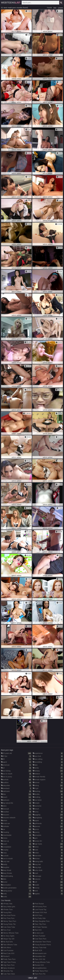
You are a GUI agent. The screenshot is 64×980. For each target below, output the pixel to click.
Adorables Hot (39, 956)
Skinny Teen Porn (9, 921)
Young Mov (6, 912)
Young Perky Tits (8, 924)
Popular (49, 8)
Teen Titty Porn (39, 924)
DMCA (31, 978)
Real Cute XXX (8, 953)
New (55, 8)
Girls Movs (6, 948)
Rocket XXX (38, 965)
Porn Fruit (6, 930)
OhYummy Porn (40, 907)
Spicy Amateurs (8, 968)
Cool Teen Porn (39, 939)
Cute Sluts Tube (8, 927)
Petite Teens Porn (40, 971)
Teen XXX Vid (39, 959)
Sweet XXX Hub (40, 912)
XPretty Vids (7, 904)
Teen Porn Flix (39, 974)
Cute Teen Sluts (8, 974)
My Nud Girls (7, 942)
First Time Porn (8, 918)
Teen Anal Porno (8, 915)
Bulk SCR (37, 950)
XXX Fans (38, 915)
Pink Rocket (38, 904)
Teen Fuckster (39, 936)
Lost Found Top (39, 910)
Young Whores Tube (41, 962)
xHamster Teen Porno (42, 942)
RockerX (5, 956)
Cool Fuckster (7, 950)
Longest (60, 8)
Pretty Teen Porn (8, 959)
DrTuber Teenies (40, 927)
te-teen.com (38, 933)
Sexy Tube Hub (39, 948)
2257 (35, 978)
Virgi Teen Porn (8, 965)
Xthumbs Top (7, 971)
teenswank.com (40, 953)
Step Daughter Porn (41, 921)
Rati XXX (37, 930)
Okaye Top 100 (8, 939)
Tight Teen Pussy (8, 962)
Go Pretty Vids (39, 918)
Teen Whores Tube (9, 945)
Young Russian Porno (42, 945)
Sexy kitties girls (8, 907)
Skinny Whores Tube (10, 933)
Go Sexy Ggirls (8, 936)
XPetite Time (7, 910)
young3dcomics (40, 968)
